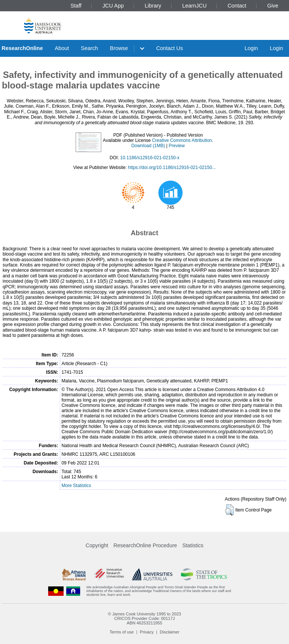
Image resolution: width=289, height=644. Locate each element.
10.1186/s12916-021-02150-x (150, 158)
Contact (237, 6)
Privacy (147, 632)
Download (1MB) (148, 146)
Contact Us (170, 48)
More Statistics (76, 486)
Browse (119, 48)
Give (273, 6)
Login (251, 48)
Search (90, 48)
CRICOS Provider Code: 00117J (144, 618)
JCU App (113, 6)
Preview (177, 146)
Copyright (97, 545)
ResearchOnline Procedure (145, 545)
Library (153, 6)
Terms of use (122, 632)
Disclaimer (170, 632)
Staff (76, 6)
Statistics (193, 545)
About (62, 48)
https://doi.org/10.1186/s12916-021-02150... (172, 167)
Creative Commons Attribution (182, 140)
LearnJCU (194, 6)
